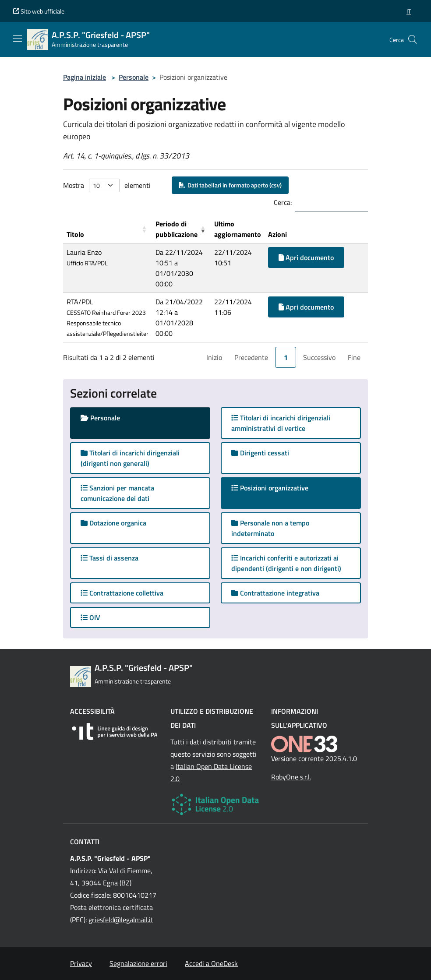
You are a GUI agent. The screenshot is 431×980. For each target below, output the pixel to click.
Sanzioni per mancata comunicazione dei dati (117, 493)
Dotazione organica (113, 523)
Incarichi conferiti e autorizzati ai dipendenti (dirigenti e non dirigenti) (286, 563)
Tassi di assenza (110, 558)
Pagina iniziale (85, 77)
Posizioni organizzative (278, 488)
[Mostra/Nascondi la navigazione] (18, 39)
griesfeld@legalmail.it (121, 920)
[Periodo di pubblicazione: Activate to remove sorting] (181, 229)
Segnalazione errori (138, 963)
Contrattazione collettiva (122, 593)
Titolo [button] (75, 234)
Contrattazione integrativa (275, 593)
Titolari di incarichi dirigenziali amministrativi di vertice (281, 423)
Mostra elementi (107, 185)
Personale (134, 77)
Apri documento (306, 257)
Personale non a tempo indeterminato (270, 528)
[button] (409, 11)
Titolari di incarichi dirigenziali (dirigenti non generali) (130, 458)
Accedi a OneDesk (211, 963)
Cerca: (283, 202)
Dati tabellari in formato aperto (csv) (230, 185)
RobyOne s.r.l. (291, 777)
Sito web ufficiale (39, 11)
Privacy (81, 963)
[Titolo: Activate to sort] (108, 229)
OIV (90, 617)
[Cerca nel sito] (413, 39)
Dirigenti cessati (260, 453)
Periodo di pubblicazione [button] (177, 229)
